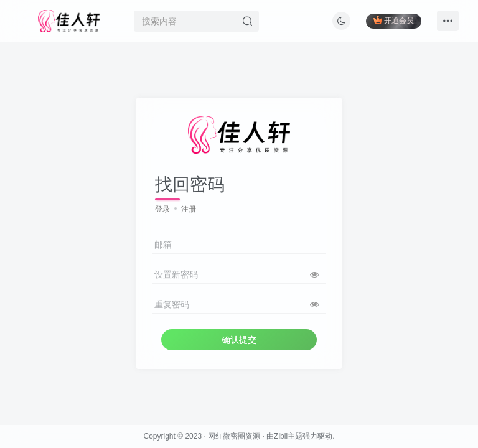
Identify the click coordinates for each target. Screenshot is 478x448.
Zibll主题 (288, 436)
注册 (189, 209)
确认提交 (239, 340)
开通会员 (394, 20)
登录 (162, 209)
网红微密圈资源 (234, 436)
